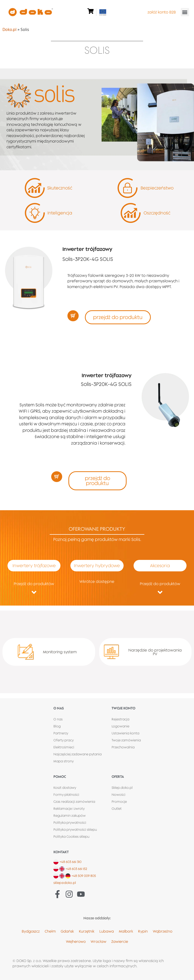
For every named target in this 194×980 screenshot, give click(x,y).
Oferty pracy (64, 740)
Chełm (50, 931)
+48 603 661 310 (70, 862)
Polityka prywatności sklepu (75, 829)
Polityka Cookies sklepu (71, 836)
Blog (57, 726)
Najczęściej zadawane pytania (78, 754)
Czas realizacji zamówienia (74, 802)
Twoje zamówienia (126, 740)
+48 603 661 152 (76, 869)
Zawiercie (120, 941)
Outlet (117, 809)
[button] (185, 12)
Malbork (126, 931)
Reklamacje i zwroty (69, 809)
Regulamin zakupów (70, 816)
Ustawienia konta (125, 733)
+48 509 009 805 (84, 876)
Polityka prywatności (70, 822)
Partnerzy (61, 733)
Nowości (118, 795)
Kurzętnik (87, 931)
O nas (58, 719)
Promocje (119, 802)
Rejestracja (120, 719)
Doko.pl (9, 30)
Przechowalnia (123, 747)
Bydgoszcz (31, 931)
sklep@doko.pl (65, 883)
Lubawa (107, 931)
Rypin (143, 931)
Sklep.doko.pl (122, 788)
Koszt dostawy (65, 788)
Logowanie (120, 726)
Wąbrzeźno (163, 931)
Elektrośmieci (64, 747)
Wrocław (98, 941)
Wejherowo (76, 941)
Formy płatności (66, 795)
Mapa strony (64, 761)
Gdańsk (67, 931)
